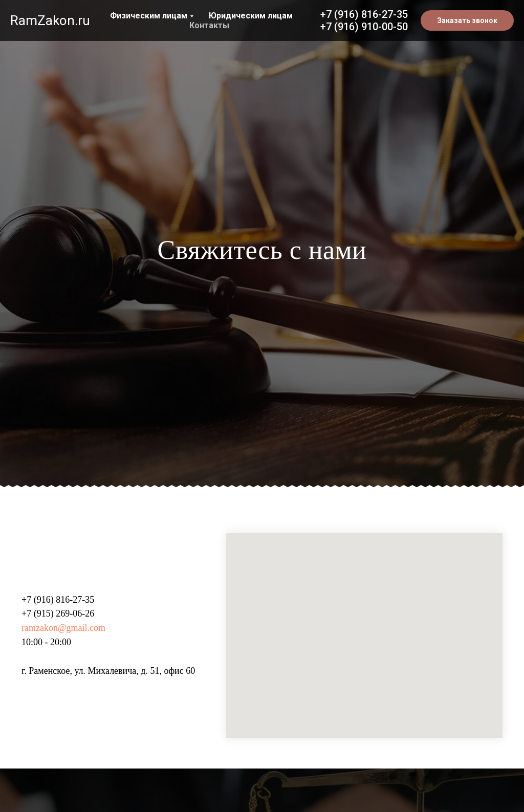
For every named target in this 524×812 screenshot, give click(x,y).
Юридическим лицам (251, 16)
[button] (467, 20)
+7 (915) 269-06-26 (58, 613)
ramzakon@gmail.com (63, 628)
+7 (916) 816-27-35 (364, 14)
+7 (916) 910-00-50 (364, 27)
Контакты (209, 25)
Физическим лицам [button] (149, 16)
